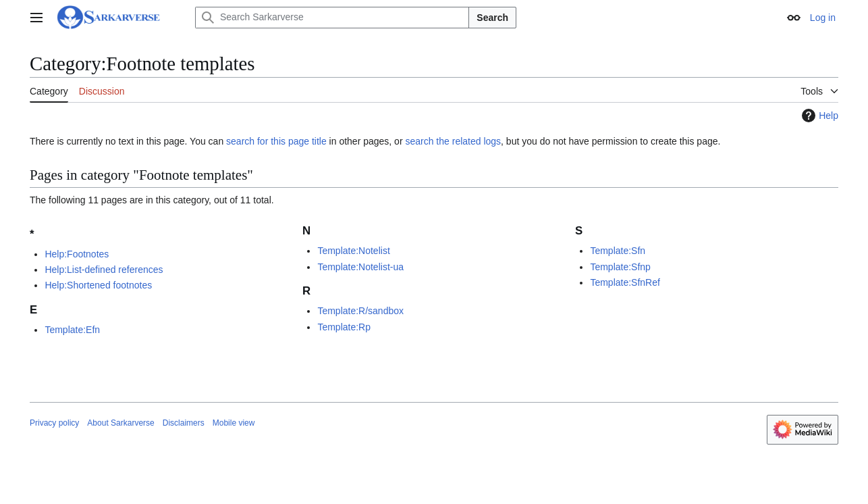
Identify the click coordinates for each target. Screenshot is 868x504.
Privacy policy (54, 423)
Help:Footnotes (77, 254)
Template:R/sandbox (360, 311)
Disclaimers (184, 423)
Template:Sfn (618, 251)
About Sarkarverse (120, 423)
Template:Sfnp (620, 267)
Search (492, 18)
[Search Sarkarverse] (332, 18)
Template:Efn (72, 330)
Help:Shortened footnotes (98, 285)
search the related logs (453, 141)
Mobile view (234, 423)
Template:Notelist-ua (360, 267)
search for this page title (276, 141)
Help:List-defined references (104, 270)
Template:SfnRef (625, 282)
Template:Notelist (353, 251)
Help (818, 116)
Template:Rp (344, 327)
